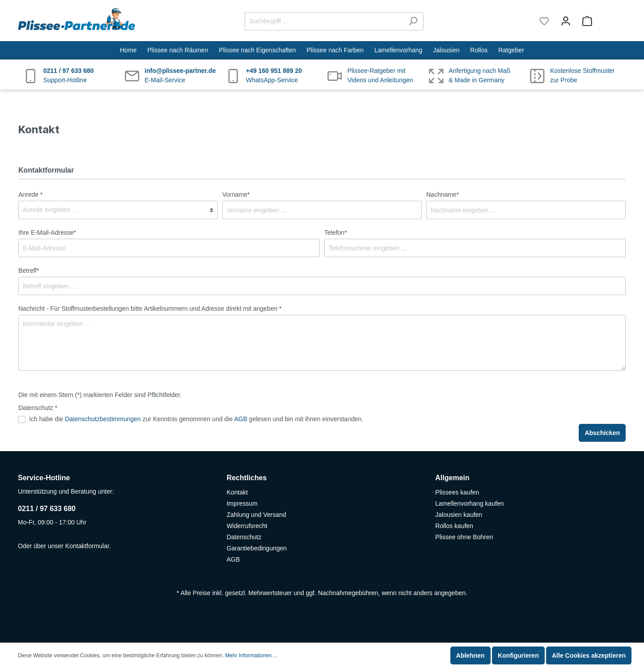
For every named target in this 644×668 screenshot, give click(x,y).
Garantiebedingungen (257, 548)
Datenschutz (244, 537)
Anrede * (30, 194)
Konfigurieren (518, 655)
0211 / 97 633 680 (47, 509)
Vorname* (236, 194)
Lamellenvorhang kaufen (469, 503)
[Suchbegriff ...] (324, 21)
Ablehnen (470, 655)
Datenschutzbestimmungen (103, 419)
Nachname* (443, 194)
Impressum (242, 503)
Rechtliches (247, 478)
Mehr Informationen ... (251, 655)
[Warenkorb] (601, 21)
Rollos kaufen (454, 526)
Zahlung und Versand (256, 515)
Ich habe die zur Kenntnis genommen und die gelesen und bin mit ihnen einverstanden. (196, 419)
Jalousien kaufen (459, 515)
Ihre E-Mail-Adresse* (47, 233)
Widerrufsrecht (247, 526)
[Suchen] (413, 21)
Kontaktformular (87, 546)
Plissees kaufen (457, 492)
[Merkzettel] (544, 21)
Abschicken (602, 433)
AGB (241, 419)
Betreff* (29, 271)
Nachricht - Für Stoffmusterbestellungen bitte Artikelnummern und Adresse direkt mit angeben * (150, 309)
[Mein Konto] (566, 21)
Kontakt (237, 492)
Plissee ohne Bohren (464, 537)
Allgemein (452, 478)
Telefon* (336, 233)
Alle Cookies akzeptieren (589, 655)
